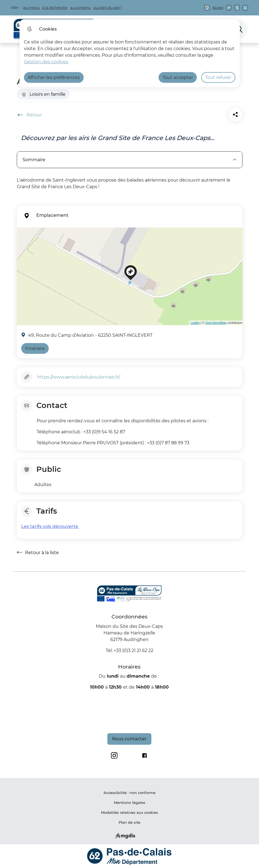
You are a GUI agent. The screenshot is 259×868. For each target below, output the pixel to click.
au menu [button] (31, 8)
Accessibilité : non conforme (129, 793)
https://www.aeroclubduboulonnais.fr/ (79, 377)
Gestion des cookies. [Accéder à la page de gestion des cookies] (46, 62)
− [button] (22, 243)
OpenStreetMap (216, 323)
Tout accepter (178, 77)
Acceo (218, 8)
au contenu (81, 8)
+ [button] (22, 235)
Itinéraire (35, 348)
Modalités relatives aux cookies (129, 812)
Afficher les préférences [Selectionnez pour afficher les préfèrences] (54, 77)
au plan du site (107, 8)
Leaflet (195, 323)
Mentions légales (130, 803)
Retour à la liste (38, 552)
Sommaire (130, 160)
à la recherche (55, 8)
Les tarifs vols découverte (50, 526)
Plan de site (129, 822)
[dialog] (130, 53)
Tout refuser (218, 77)
